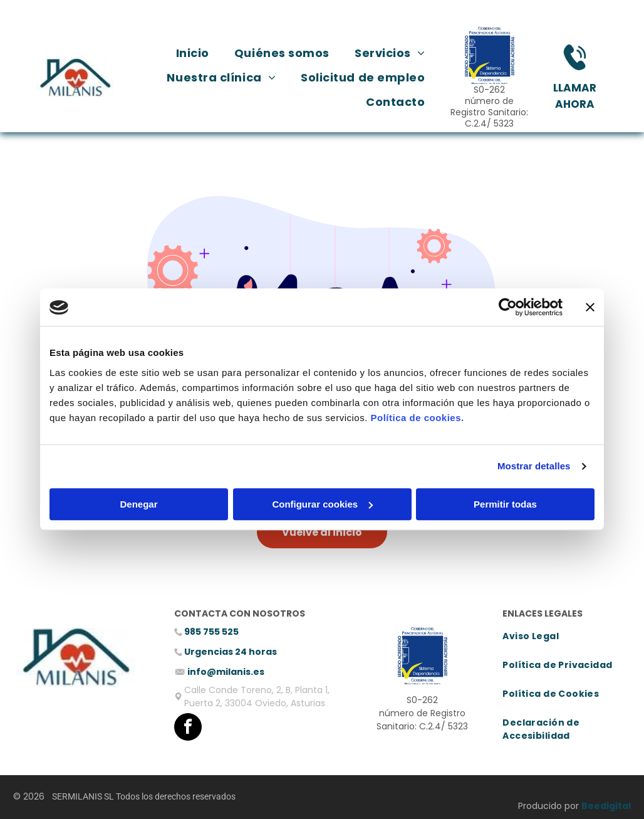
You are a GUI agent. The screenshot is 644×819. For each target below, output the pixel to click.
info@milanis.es (226, 672)
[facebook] (188, 728)
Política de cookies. (417, 418)
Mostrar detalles (534, 467)
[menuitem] (193, 53)
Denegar (138, 504)
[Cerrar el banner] (590, 308)
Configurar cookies (322, 504)
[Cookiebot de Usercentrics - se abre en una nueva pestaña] (508, 308)
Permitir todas (505, 504)
